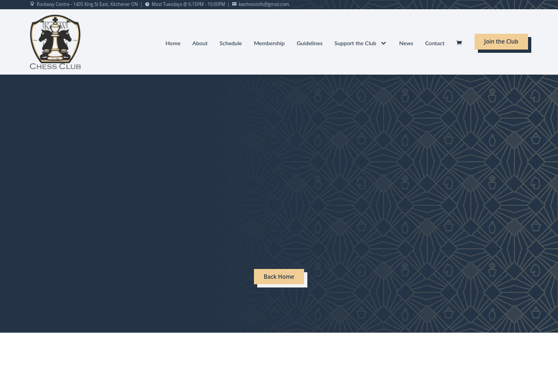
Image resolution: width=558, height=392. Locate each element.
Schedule (231, 43)
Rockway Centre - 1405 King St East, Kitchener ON (87, 4)
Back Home (279, 277)
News (407, 43)
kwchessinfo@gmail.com (264, 4)
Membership (269, 43)
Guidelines (310, 43)
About (200, 43)
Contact (435, 43)
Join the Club (502, 41)
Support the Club (356, 43)
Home (173, 43)
